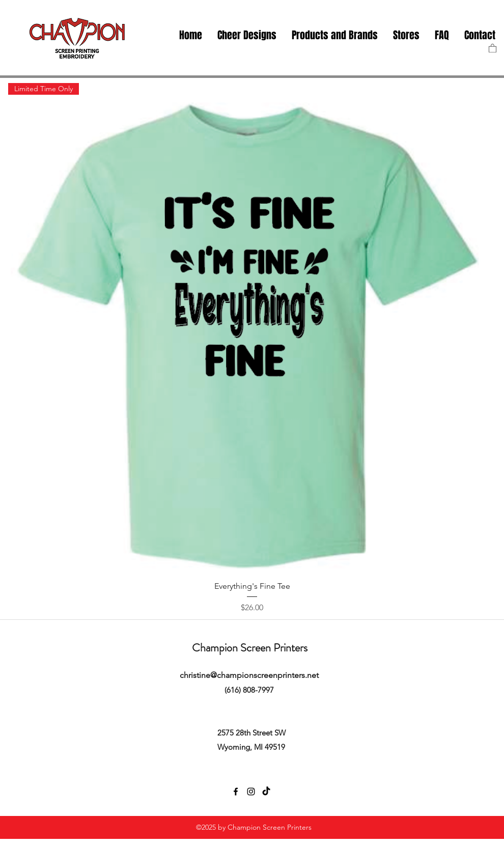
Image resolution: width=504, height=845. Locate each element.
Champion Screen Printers (250, 648)
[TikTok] (266, 792)
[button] (406, 35)
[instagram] (251, 792)
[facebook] (236, 792)
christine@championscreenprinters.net (249, 675)
